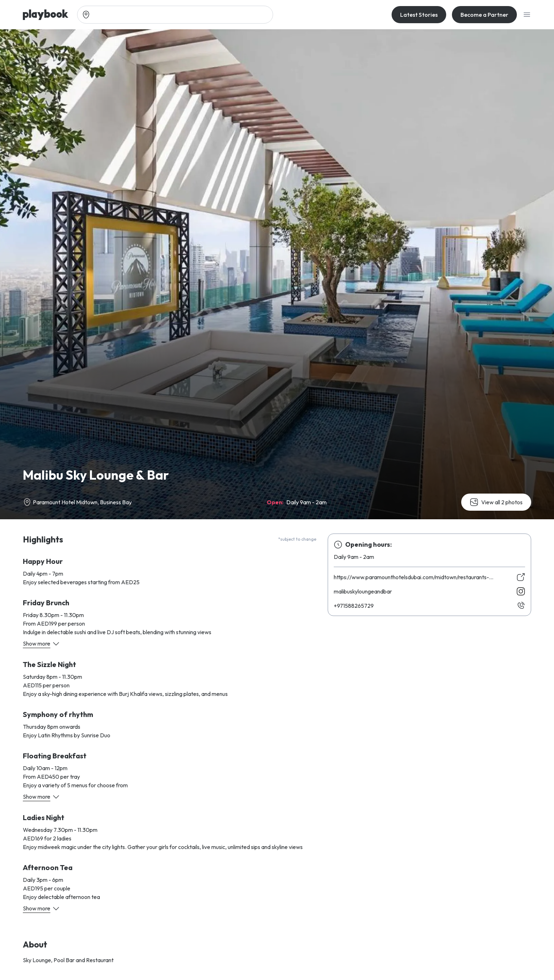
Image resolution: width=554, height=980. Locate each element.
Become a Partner (484, 15)
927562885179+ (354, 606)
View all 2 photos (496, 502)
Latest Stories (419, 15)
